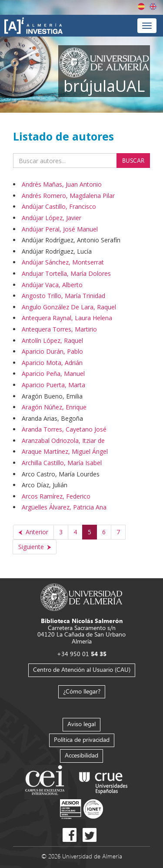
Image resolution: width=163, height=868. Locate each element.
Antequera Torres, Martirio (59, 329)
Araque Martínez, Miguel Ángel (65, 451)
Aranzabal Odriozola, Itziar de (63, 441)
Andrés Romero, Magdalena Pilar (68, 196)
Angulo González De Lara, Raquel (69, 307)
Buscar (133, 160)
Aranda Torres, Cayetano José (64, 429)
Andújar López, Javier (52, 218)
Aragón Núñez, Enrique (54, 407)
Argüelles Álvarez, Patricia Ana (64, 507)
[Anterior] (33, 532)
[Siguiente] (35, 547)
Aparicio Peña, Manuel (53, 374)
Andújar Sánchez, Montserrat (63, 262)
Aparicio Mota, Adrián (52, 363)
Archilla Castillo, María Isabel (62, 463)
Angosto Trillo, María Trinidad (63, 296)
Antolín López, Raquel (52, 340)
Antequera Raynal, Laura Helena (67, 318)
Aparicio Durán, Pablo (52, 351)
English (153, 7)
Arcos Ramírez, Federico (56, 496)
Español (141, 7)
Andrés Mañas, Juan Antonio (62, 184)
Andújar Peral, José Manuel (60, 229)
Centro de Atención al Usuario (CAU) (82, 669)
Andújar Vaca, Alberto (52, 285)
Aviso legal (81, 724)
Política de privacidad (82, 739)
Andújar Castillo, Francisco (59, 206)
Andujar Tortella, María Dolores (66, 273)
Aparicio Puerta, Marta (53, 385)
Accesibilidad (81, 755)
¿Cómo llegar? (82, 691)
